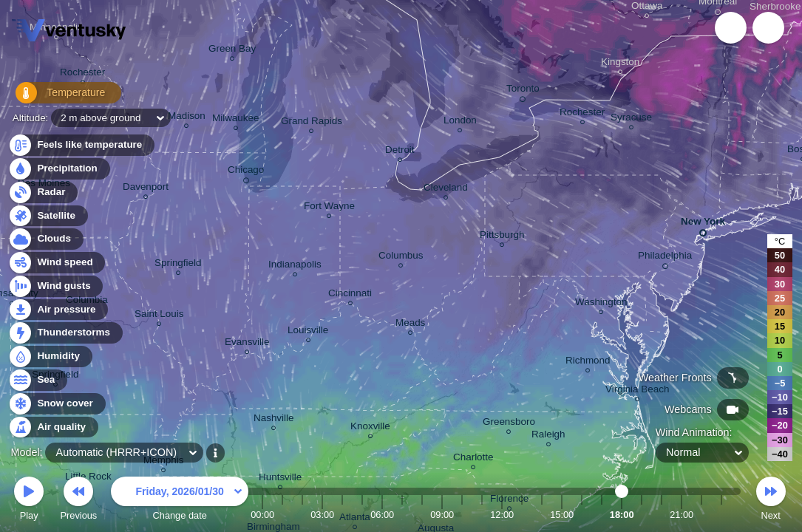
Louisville (308, 332)
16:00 (582, 515)
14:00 (542, 515)
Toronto (523, 91)
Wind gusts (55, 286)
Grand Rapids (312, 123)
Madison (187, 118)
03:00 (322, 515)
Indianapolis (295, 266)
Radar (43, 192)
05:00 (362, 515)
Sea (37, 380)
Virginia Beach (637, 391)
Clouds (45, 239)
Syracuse (631, 119)
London (460, 122)
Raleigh (548, 436)
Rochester (82, 74)
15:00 (562, 515)
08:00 (422, 515)
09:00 (442, 515)
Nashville (274, 420)
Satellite (48, 216)
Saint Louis (159, 316)
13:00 (522, 515)
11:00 (482, 515)
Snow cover (57, 404)
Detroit (400, 152)
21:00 (682, 515)
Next (771, 501)
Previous (78, 501)
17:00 (602, 515)
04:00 (342, 515)
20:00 (662, 515)
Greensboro (509, 424)
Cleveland (446, 190)
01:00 (282, 515)
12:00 (502, 515)
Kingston (620, 64)
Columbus (401, 258)
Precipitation (59, 169)
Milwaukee (235, 120)
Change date (180, 501)
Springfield (178, 265)
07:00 (402, 515)
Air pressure (58, 310)
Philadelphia (665, 258)
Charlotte (473, 459)
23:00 (721, 515)
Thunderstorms (65, 333)
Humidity (50, 357)
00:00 (262, 515)
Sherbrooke (775, 8)
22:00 (701, 515)
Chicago (246, 172)
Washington (601, 304)
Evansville (247, 344)
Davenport (146, 189)
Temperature (58, 96)
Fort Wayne (329, 208)
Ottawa (647, 8)
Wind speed (57, 263)
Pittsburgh (502, 237)
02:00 (302, 515)
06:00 (382, 515)
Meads (410, 325)
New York (703, 224)
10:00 (462, 515)
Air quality (53, 427)
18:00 (622, 515)
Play (29, 501)
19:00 (642, 515)
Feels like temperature (81, 145)
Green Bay (232, 51)
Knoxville (370, 428)
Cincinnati (350, 295)
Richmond (588, 362)
